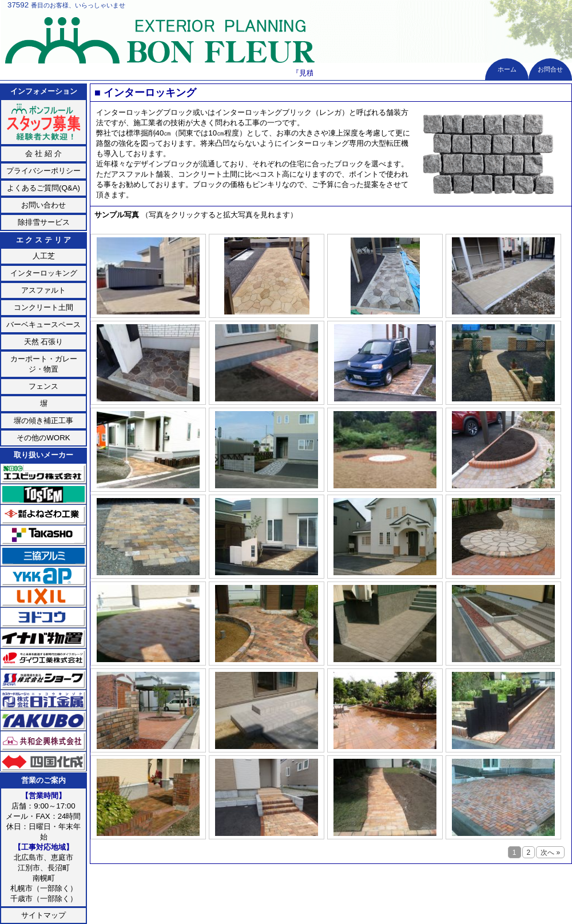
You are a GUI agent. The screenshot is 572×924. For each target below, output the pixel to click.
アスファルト (43, 290)
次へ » (341, 228)
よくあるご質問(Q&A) (43, 188)
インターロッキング (44, 273)
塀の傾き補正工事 (43, 421)
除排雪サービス (44, 222)
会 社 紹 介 (43, 154)
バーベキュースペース (43, 324)
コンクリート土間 (43, 307)
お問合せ (550, 69)
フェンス (43, 386)
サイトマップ (43, 915)
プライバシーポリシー (43, 171)
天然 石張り (44, 342)
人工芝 (44, 256)
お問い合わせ (43, 205)
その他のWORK (43, 438)
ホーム (507, 69)
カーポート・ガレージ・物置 (44, 364)
